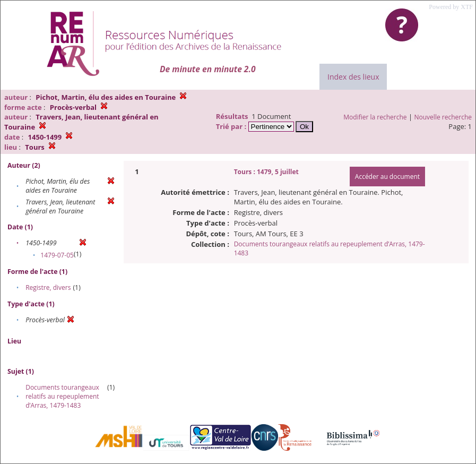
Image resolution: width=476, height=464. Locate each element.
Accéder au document (387, 177)
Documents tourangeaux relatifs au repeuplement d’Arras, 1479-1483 (62, 396)
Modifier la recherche (375, 117)
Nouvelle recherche (443, 117)
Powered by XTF (451, 7)
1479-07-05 (57, 255)
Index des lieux (353, 77)
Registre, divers (48, 287)
